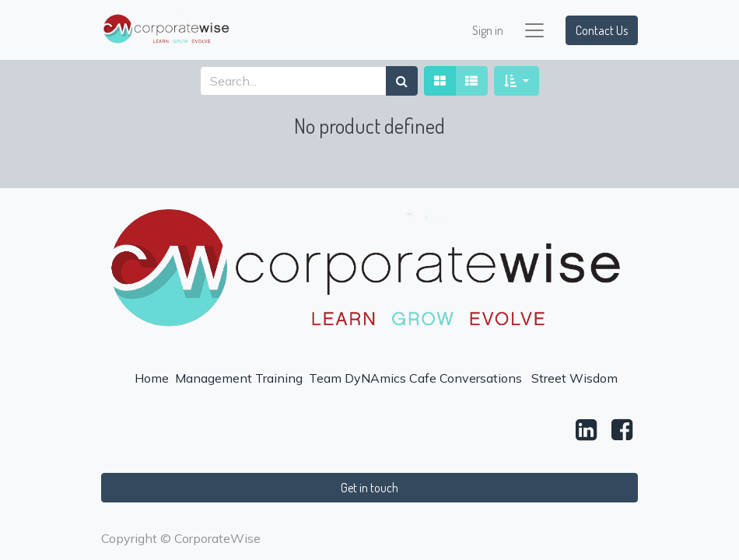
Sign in (488, 30)
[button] (516, 81)
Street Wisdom (574, 378)
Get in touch (369, 488)
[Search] (402, 81)
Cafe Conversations (466, 378)
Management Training (239, 378)
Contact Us (602, 30)
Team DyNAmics (357, 378)
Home (152, 378)
